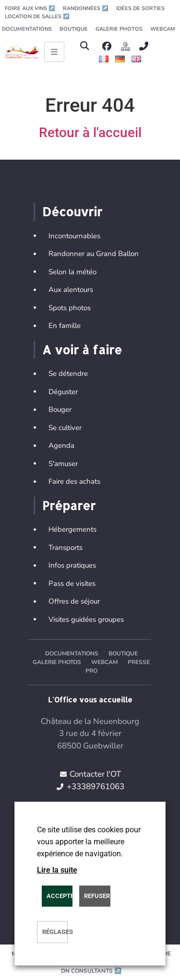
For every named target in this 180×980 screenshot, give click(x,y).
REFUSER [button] (97, 896)
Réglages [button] (55, 932)
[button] (85, 46)
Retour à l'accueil (90, 133)
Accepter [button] (60, 896)
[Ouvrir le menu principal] (54, 52)
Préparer (69, 505)
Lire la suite (57, 870)
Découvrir (72, 211)
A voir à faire (82, 350)
